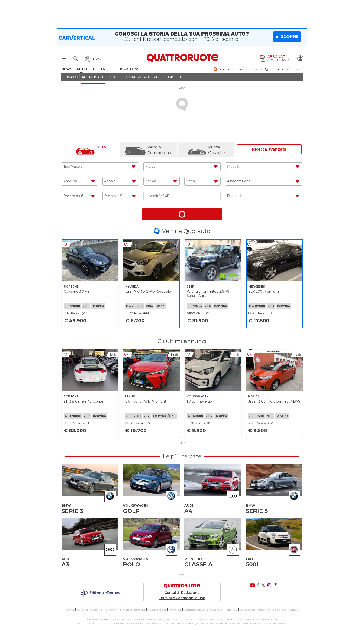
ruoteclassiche (169, 77)
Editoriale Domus (194, 610)
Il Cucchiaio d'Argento (104, 610)
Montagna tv (215, 610)
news (67, 69)
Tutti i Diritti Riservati (172, 623)
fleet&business (124, 69)
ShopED (293, 610)
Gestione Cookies (246, 623)
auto (82, 69)
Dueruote (82, 610)
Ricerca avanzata (269, 149)
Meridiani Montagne (133, 610)
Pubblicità (279, 610)
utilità (98, 69)
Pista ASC (231, 610)
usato (257, 69)
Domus (70, 610)
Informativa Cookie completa (216, 623)
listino (244, 69)
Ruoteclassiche (157, 610)
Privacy (192, 623)
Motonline (175, 610)
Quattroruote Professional (255, 610)
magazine (294, 69)
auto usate (93, 77)
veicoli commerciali (129, 77)
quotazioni (274, 69)
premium (227, 69)
